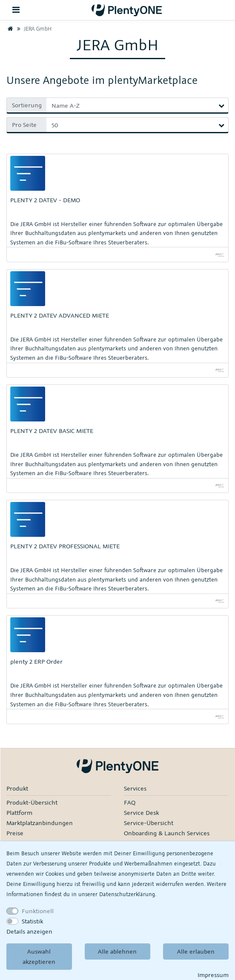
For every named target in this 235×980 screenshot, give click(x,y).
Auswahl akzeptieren (39, 956)
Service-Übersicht (149, 823)
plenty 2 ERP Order (36, 661)
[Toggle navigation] (16, 10)
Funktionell (38, 911)
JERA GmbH (33, 29)
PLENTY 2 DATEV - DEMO (45, 200)
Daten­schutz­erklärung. (128, 894)
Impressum (213, 975)
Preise (15, 833)
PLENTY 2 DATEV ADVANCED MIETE (60, 315)
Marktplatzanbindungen (40, 823)
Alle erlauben (196, 951)
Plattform (19, 812)
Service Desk (141, 812)
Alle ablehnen (117, 951)
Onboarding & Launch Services (167, 833)
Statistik (32, 921)
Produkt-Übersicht (32, 802)
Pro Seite (24, 125)
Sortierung (27, 105)
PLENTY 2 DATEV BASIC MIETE (52, 431)
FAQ (130, 802)
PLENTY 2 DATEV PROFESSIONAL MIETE (65, 546)
